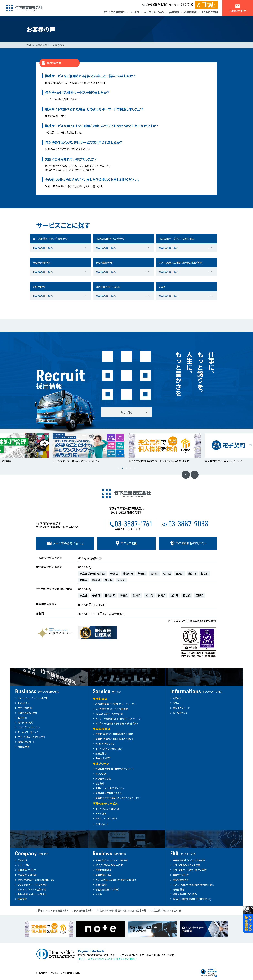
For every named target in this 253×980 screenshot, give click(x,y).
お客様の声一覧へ (43, 248)
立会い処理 (101, 774)
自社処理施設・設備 (27, 713)
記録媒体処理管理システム (109, 793)
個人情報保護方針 (83, 910)
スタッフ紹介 (24, 865)
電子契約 (100, 783)
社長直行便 (23, 747)
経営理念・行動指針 (27, 875)
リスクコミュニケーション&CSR (33, 698)
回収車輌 (22, 718)
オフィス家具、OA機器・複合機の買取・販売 (116, 880)
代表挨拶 (22, 860)
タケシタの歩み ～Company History (36, 880)
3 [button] (126, 468)
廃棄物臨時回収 (103, 875)
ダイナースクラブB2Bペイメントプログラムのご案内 (106, 959)
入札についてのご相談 (106, 818)
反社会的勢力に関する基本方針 (167, 910)
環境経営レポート (26, 742)
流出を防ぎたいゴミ (105, 744)
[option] (89, 448)
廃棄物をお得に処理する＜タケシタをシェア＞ (118, 798)
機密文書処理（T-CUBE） (108, 889)
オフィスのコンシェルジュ (107, 809)
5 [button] (134, 468)
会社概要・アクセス (27, 870)
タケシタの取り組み (114, 12)
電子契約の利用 (26, 722)
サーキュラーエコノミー (29, 732)
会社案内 (174, 12)
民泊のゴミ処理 (103, 758)
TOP (29, 45)
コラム (176, 703)
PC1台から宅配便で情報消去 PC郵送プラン (117, 723)
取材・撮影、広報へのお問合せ (32, 894)
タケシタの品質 (25, 708)
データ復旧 (101, 813)
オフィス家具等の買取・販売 (109, 749)
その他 (99, 894)
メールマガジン (180, 713)
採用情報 (22, 899)
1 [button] (119, 468)
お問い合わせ (102, 824)
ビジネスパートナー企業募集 (32, 889)
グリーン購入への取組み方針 (32, 737)
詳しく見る (127, 412)
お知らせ (177, 698)
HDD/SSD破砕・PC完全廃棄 (109, 714)
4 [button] (130, 468)
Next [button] (195, 475)
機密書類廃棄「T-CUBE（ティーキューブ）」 (116, 704)
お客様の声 (190, 12)
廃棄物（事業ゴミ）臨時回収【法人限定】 (114, 739)
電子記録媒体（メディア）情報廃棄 (112, 709)
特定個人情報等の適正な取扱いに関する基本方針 (122, 910)
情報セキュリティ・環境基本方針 (53, 910)
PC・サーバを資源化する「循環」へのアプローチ (118, 719)
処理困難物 (101, 753)
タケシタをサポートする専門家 (32, 885)
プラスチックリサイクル (29, 727)
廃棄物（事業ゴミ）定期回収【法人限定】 (114, 734)
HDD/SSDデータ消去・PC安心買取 (190, 870)
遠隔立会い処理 (103, 779)
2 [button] (123, 468)
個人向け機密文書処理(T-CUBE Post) (192, 899)
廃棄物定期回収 (103, 870)
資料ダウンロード (181, 708)
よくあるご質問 (210, 12)
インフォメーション (154, 12)
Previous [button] (186, 475)
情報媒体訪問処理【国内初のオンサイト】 (115, 769)
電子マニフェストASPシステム (110, 788)
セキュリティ (24, 703)
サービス (135, 12)
